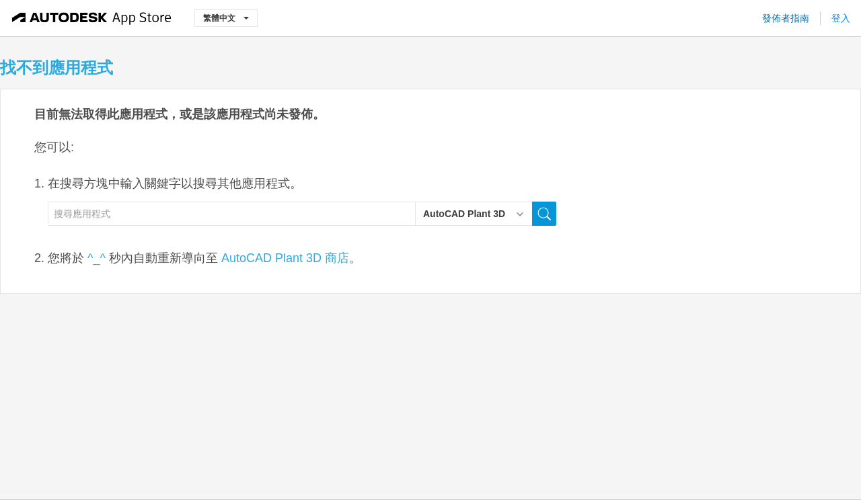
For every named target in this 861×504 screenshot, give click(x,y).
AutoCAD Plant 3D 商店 (285, 258)
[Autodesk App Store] (92, 18)
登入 (841, 18)
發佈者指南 (786, 18)
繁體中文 (226, 18)
